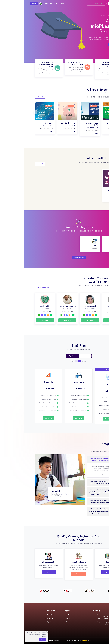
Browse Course (91, 45)
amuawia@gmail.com (24, 622)
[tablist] (54, 361)
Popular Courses (84, 572)
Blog (30, 4)
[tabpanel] (54, 392)
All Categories (55, 257)
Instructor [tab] (61, 356)
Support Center (25, 572)
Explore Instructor (54, 574)
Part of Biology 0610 (44, 123)
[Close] (23, 632)
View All (16, 97)
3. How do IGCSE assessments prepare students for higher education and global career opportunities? (81, 492)
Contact (25, 4)
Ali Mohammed (93, 193)
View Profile (88, 320)
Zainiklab (60, 641)
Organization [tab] (48, 356)
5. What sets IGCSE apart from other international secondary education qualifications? (78, 511)
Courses (87, 4)
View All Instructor (19, 288)
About (74, 615)
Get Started (85, 419)
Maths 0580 (24, 123)
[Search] (68, 4)
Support (44, 619)
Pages (41, 4)
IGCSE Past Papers (90, 190)
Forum (35, 4)
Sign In (13, 4)
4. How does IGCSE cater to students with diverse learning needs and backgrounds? (79, 502)
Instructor (32, 641)
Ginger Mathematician (24, 126)
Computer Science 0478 (68, 124)
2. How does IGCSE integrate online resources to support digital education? (81, 482)
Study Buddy (48, 126)
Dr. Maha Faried (93, 126)
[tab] (56, 361)
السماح (18, 640)
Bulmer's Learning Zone (68, 128)
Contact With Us (41, 494)
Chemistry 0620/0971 (89, 123)
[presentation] (11, 111)
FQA (75, 619)
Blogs (75, 622)
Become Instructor (25, 641)
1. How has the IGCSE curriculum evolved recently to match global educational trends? (80, 459)
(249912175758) (25, 619)
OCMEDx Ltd (88, 306)
